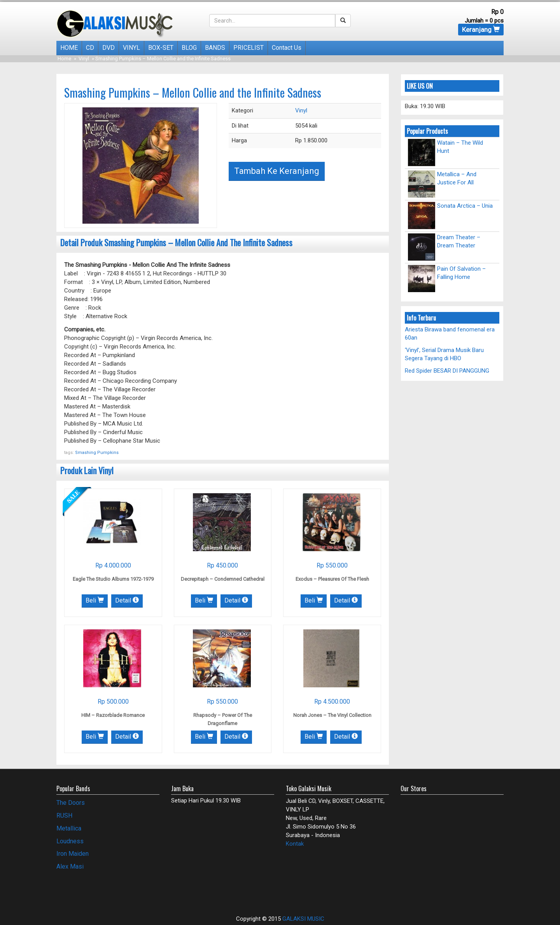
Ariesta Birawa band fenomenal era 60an (450, 334)
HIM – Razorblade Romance (113, 715)
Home (64, 59)
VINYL (131, 48)
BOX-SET (161, 48)
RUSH (64, 816)
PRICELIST (248, 48)
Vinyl (84, 59)
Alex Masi (70, 866)
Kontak (295, 844)
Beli (95, 600)
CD (90, 48)
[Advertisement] (102, 889)
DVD (108, 48)
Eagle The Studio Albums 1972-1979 (113, 579)
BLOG (189, 48)
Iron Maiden (73, 854)
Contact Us (287, 48)
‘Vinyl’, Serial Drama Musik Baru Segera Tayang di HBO (444, 354)
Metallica (69, 828)
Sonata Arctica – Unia (465, 206)
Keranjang (481, 30)
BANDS (215, 48)
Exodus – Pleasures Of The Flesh (332, 579)
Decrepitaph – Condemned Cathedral (223, 579)
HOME (69, 48)
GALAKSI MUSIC (303, 919)
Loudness (70, 841)
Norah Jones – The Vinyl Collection (332, 715)
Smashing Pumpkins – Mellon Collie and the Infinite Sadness (193, 92)
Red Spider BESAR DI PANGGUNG (447, 371)
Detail (127, 600)
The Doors (71, 803)
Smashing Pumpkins (97, 453)
